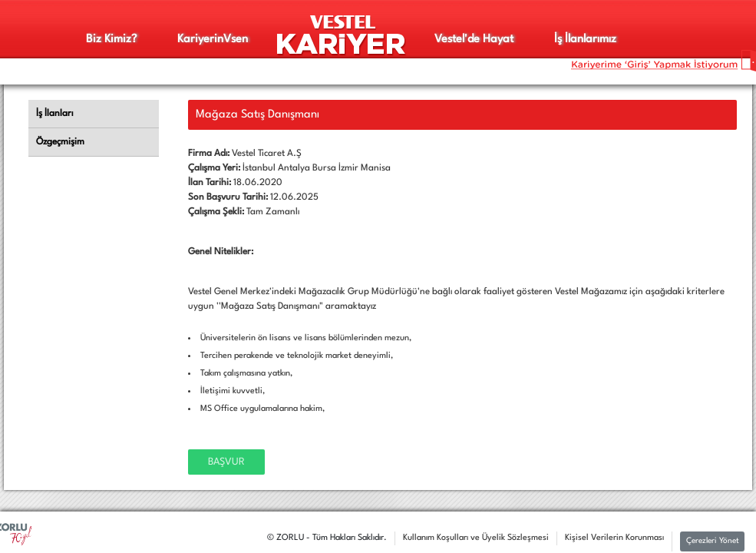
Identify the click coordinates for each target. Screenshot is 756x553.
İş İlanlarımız (585, 40)
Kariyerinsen (213, 40)
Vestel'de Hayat (474, 40)
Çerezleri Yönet (713, 541)
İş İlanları (54, 114)
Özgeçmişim (60, 142)
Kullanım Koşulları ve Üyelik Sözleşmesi (476, 538)
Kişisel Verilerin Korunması (614, 538)
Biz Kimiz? (111, 40)
